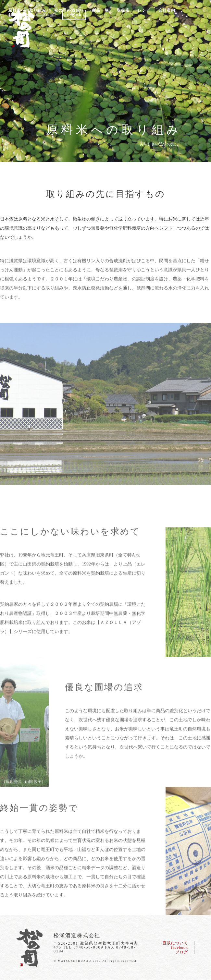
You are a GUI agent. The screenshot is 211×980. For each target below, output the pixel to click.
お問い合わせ (21, 15)
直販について (175, 943)
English (74, 15)
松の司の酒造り (69, 10)
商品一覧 (100, 10)
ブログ (48, 15)
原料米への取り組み (27, 10)
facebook (180, 948)
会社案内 (167, 10)
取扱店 (123, 10)
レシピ (144, 10)
